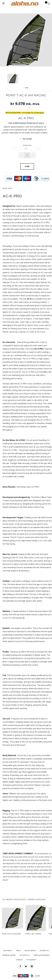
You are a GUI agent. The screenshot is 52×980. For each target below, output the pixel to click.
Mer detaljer (27, 139)
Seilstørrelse (27, 145)
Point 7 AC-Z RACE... (34, 934)
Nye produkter (30, 950)
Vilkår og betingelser (42, 955)
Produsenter (31, 960)
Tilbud (18, 950)
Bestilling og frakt (9, 955)
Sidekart (19, 960)
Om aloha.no (25, 955)
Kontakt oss (44, 950)
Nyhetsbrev (8, 950)
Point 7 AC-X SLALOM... (12, 934)
